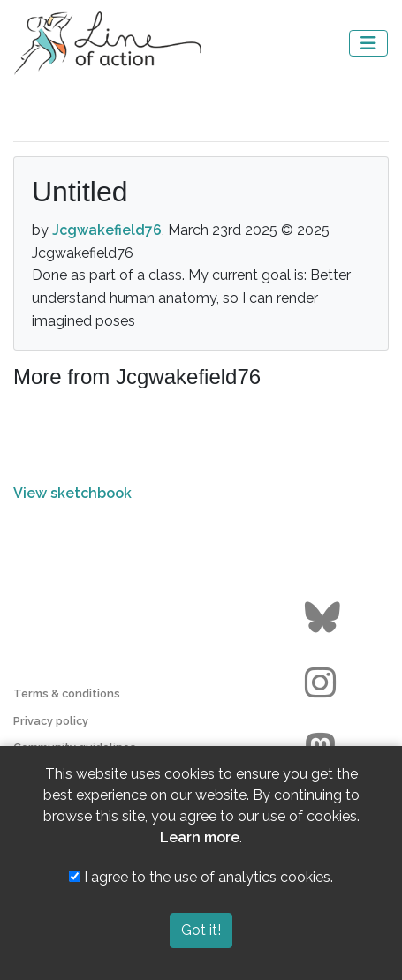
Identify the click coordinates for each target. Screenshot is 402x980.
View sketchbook (72, 493)
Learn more (200, 837)
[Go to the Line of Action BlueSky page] (325, 618)
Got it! (201, 930)
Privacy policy (51, 721)
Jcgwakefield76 (107, 230)
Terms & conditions (67, 694)
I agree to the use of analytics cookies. (201, 877)
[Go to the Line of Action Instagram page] (325, 683)
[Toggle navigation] (368, 43)
